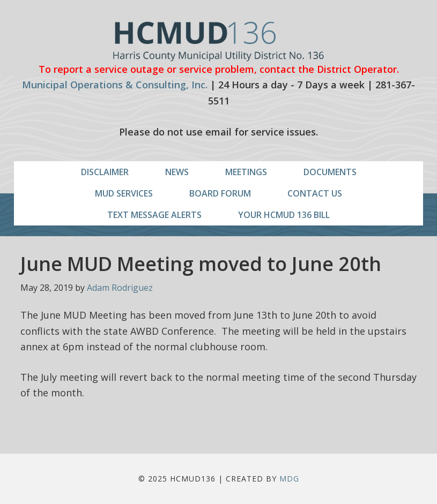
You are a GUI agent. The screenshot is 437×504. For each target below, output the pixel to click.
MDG (289, 479)
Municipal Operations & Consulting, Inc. (115, 85)
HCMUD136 (218, 42)
